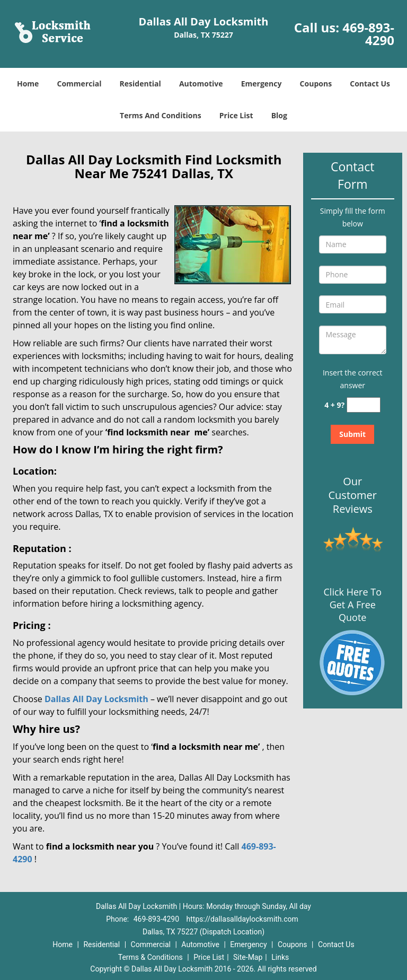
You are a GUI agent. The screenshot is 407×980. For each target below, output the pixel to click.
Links (280, 957)
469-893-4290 (368, 34)
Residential (140, 84)
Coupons (316, 84)
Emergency (262, 84)
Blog (279, 115)
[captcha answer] (364, 405)
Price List (236, 115)
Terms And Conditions (161, 115)
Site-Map (248, 957)
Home (28, 84)
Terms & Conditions (151, 957)
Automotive (201, 84)
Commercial (79, 84)
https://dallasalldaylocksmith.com (242, 919)
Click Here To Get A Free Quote (353, 605)
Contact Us (370, 84)
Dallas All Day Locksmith (96, 699)
